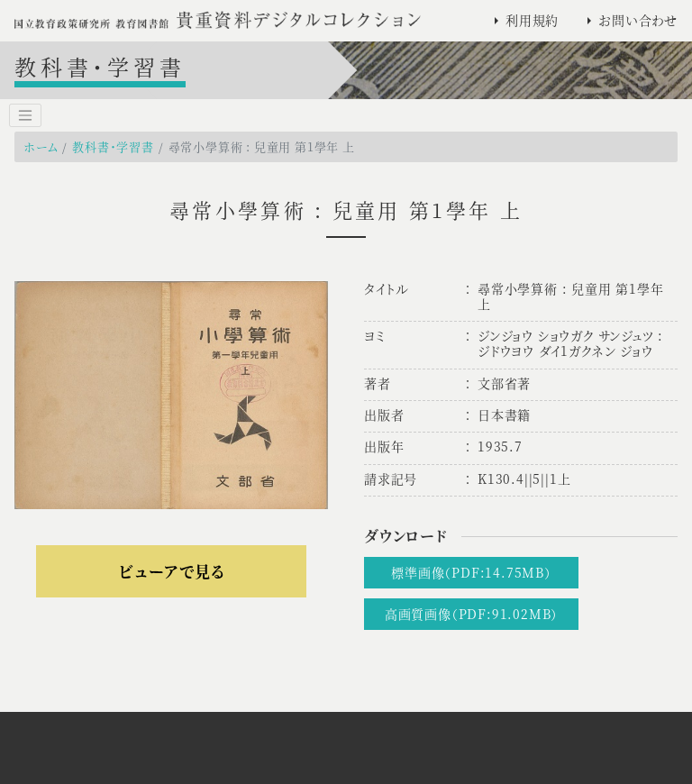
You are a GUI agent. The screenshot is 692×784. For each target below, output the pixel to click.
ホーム (41, 146)
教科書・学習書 (113, 146)
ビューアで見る (172, 571)
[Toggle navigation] (25, 115)
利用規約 (532, 20)
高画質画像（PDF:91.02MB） (471, 614)
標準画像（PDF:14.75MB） (471, 572)
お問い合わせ (638, 20)
